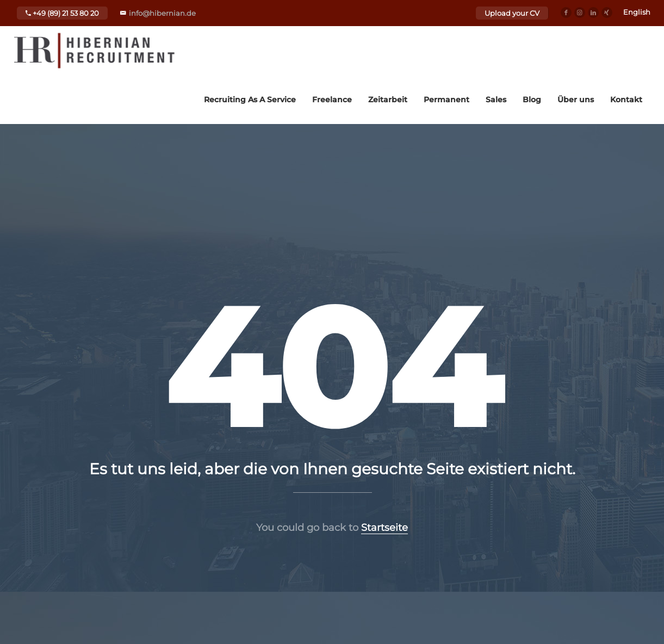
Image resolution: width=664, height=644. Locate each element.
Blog (532, 100)
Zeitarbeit (388, 100)
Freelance (332, 100)
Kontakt (626, 100)
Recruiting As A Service (250, 100)
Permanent (446, 100)
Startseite (384, 528)
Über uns (576, 100)
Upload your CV (512, 13)
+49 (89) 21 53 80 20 (62, 13)
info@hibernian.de (162, 13)
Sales (496, 100)
